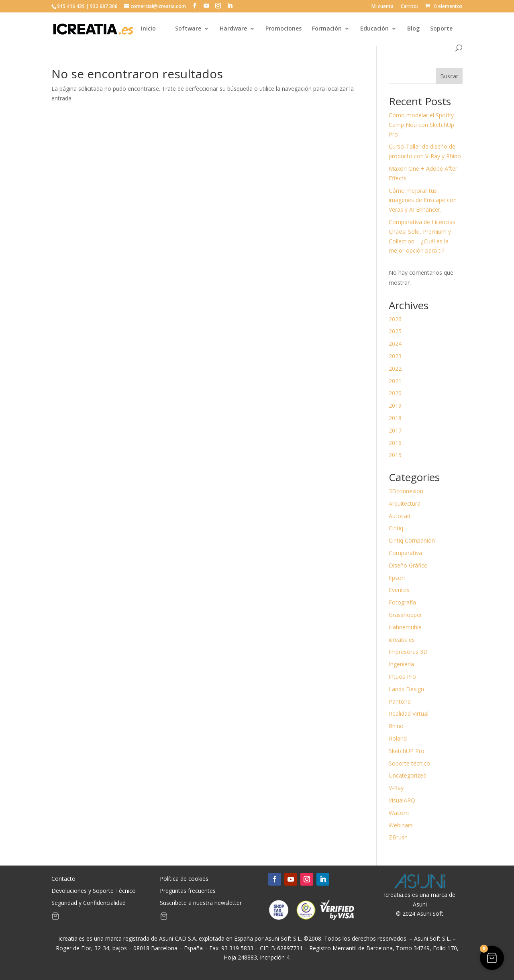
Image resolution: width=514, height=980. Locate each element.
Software (188, 29)
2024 (395, 344)
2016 (395, 443)
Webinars (401, 825)
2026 (395, 319)
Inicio (148, 29)
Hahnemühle (405, 627)
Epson (397, 578)
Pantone (400, 701)
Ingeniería (401, 664)
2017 (395, 430)
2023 (395, 356)
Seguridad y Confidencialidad (89, 903)
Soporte (441, 29)
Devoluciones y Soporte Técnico (94, 891)
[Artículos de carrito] (55, 918)
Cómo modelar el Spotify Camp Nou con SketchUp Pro (421, 125)
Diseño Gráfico (408, 565)
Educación (374, 29)
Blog (413, 29)
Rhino (396, 726)
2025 (395, 331)
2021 (395, 381)
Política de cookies (184, 879)
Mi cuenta (382, 7)
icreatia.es (402, 640)
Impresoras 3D (408, 652)
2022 (395, 369)
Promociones (284, 29)
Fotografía (402, 602)
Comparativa (405, 553)
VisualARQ (402, 800)
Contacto (63, 879)
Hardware (233, 29)
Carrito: (409, 7)
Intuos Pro (402, 677)
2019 (395, 405)
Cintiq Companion (412, 540)
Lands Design (406, 689)
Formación (327, 29)
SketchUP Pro (407, 751)
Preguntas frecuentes (188, 891)
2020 (395, 393)
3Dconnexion (406, 491)
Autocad (400, 516)
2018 (395, 418)
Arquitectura (405, 503)
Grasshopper (405, 615)
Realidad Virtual (409, 714)
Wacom (399, 813)
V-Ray (396, 788)
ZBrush (398, 837)
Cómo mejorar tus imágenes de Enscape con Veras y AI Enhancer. (423, 200)
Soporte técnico (409, 763)
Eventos (399, 590)
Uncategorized (408, 775)
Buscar (449, 76)
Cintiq (396, 528)
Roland (398, 738)
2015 (395, 455)
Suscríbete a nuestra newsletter (201, 903)
